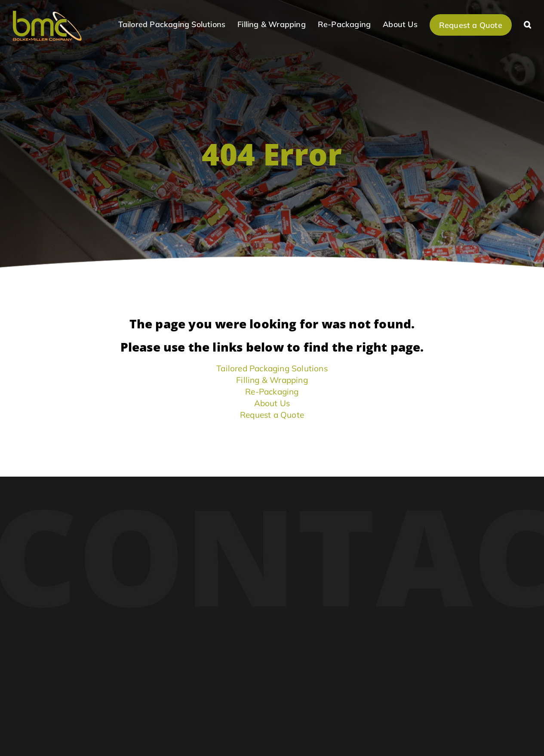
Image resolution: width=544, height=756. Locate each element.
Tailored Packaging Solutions (272, 368)
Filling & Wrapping (272, 380)
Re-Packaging (272, 392)
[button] (527, 24)
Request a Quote (272, 415)
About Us (272, 403)
